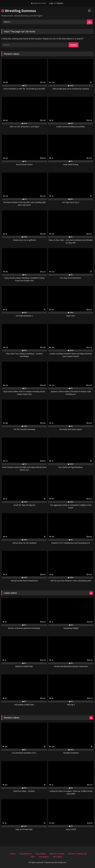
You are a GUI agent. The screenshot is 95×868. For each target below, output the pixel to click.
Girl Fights (57, 857)
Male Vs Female (57, 854)
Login (51, 3)
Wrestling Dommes (19, 11)
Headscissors (26, 854)
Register (60, 3)
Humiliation (44, 857)
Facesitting (41, 854)
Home (13, 854)
